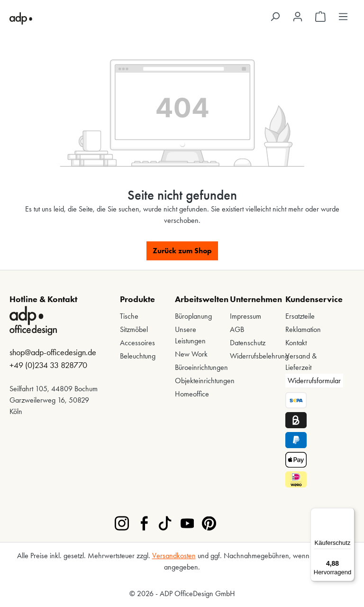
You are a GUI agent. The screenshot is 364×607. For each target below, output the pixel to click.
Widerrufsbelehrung (259, 356)
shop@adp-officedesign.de (53, 352)
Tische (129, 316)
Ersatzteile (300, 316)
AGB (237, 329)
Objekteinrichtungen (205, 381)
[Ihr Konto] (298, 17)
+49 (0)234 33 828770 (48, 365)
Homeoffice (192, 394)
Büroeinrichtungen (201, 367)
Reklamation (303, 329)
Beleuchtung (138, 356)
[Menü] (343, 17)
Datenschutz (248, 343)
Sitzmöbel (134, 329)
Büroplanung (193, 316)
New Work (191, 354)
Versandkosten (174, 556)
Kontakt (296, 343)
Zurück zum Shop (182, 251)
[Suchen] (275, 17)
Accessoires (137, 343)
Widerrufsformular (314, 381)
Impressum (246, 316)
